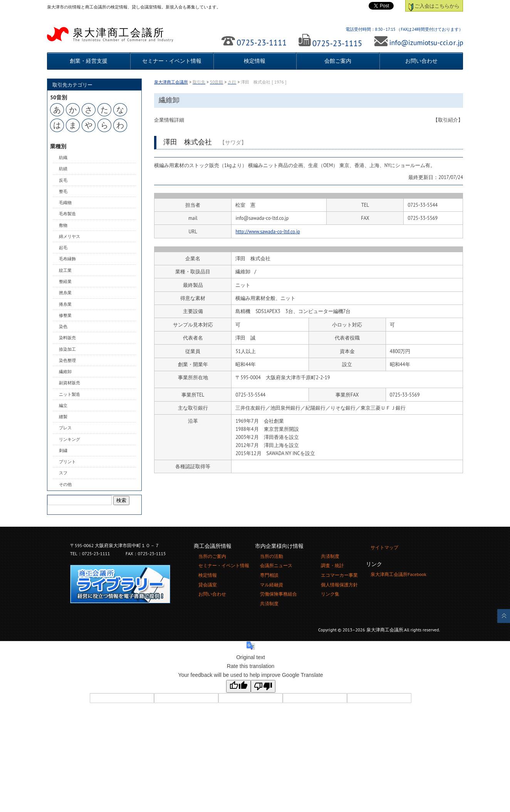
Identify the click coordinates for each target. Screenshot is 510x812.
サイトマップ (384, 547)
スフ (63, 473)
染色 (63, 326)
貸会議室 (208, 585)
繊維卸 (65, 372)
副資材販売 (70, 383)
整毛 (63, 191)
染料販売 (67, 338)
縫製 (63, 417)
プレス (65, 428)
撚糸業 (65, 293)
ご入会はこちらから (434, 6)
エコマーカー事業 (339, 575)
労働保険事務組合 (278, 594)
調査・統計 (332, 565)
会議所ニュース (276, 565)
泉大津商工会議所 (132, 34)
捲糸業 (65, 304)
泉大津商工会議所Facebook (398, 574)
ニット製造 (70, 394)
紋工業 (65, 270)
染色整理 (67, 360)
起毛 (63, 248)
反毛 (63, 180)
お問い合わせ (421, 61)
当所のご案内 (212, 556)
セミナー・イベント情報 (172, 61)
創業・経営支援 (89, 61)
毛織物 (65, 203)
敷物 (63, 225)
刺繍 (63, 450)
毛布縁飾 (67, 259)
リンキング (70, 439)
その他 (65, 484)
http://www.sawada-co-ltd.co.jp (268, 231)
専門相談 (269, 575)
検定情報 (255, 61)
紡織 (63, 157)
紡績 (63, 169)
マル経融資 (272, 585)
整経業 (65, 281)
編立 (63, 405)
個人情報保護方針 (339, 585)
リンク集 (330, 594)
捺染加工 (67, 349)
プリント (67, 462)
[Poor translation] (263, 686)
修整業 (65, 315)
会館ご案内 (338, 61)
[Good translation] (238, 686)
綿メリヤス (70, 236)
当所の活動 (272, 556)
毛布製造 (67, 214)
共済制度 (269, 604)
